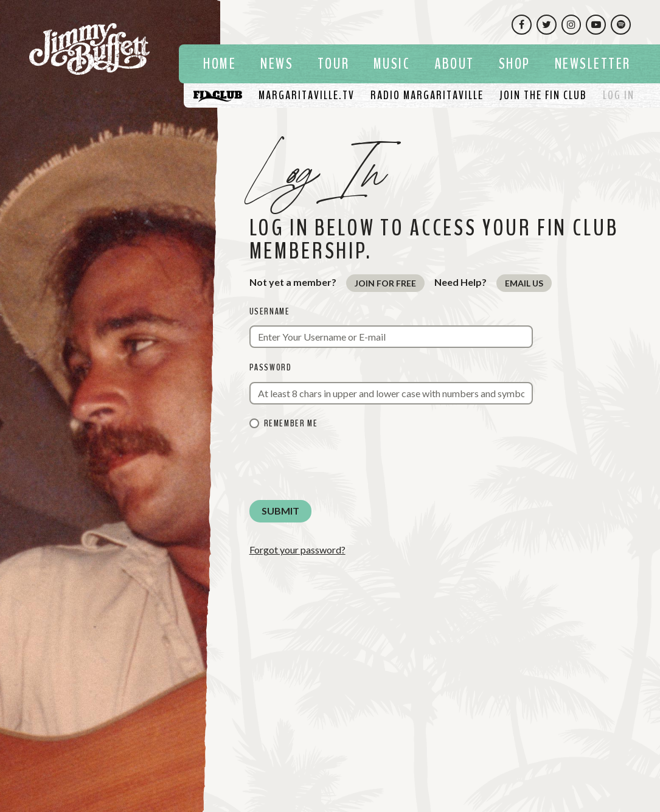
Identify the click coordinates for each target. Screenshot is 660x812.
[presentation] (342, 467)
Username (270, 311)
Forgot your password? (297, 550)
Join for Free (385, 283)
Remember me (291, 423)
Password (271, 367)
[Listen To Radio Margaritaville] (427, 95)
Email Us (524, 283)
